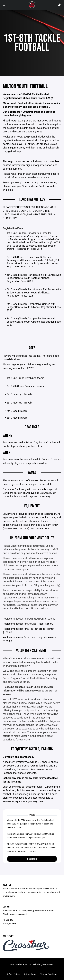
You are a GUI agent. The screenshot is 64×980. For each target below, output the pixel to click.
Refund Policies (13, 974)
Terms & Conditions (49, 974)
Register (32, 859)
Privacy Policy (30, 974)
